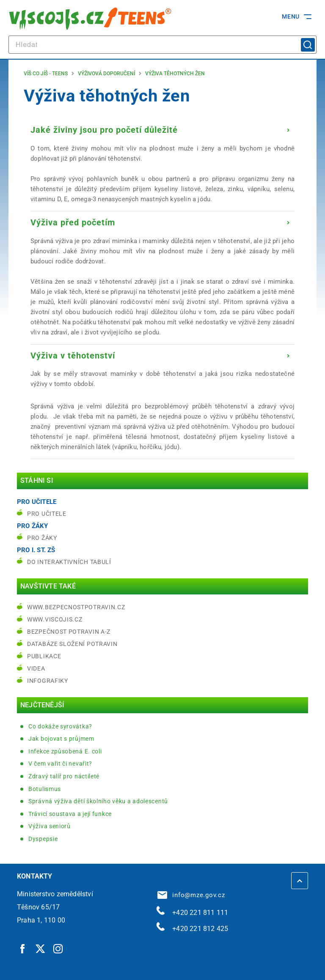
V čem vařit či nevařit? (60, 764)
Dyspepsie (43, 839)
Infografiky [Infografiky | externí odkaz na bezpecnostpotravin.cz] (48, 681)
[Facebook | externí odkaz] (23, 949)
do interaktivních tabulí (69, 562)
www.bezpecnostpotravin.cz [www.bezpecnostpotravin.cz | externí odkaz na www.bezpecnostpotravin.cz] (76, 607)
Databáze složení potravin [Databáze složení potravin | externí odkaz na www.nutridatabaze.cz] (72, 644)
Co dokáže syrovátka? (60, 726)
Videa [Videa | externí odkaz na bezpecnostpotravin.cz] (36, 668)
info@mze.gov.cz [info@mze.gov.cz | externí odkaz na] (191, 895)
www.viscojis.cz (55, 619)
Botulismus (45, 789)
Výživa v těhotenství (73, 356)
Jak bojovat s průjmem (61, 739)
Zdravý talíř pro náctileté (64, 776)
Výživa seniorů (50, 826)
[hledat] (162, 45)
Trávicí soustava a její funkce (70, 814)
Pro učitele (47, 514)
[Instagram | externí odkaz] (58, 949)
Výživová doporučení (106, 74)
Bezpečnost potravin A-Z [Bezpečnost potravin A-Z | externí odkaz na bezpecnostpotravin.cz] (69, 632)
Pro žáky (42, 538)
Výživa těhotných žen (175, 74)
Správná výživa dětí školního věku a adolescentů (98, 801)
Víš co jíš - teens (46, 74)
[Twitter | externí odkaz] (41, 949)
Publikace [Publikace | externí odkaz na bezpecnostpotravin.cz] (44, 656)
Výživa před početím (73, 222)
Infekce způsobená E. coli (65, 751)
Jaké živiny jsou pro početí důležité (104, 130)
